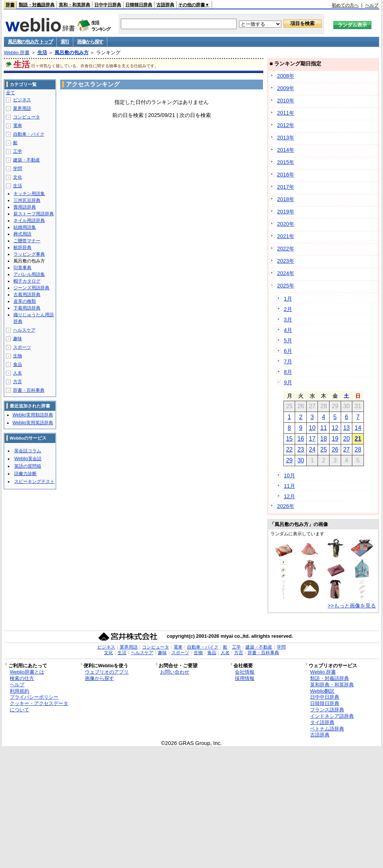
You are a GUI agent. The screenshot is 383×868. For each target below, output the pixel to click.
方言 (18, 382)
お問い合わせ (175, 672)
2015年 (286, 162)
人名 (18, 373)
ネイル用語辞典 (29, 221)
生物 (18, 356)
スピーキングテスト (34, 481)
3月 (288, 320)
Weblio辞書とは (27, 672)
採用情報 (245, 678)
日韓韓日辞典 (139, 5)
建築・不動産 (27, 160)
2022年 (286, 249)
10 (312, 428)
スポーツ (22, 347)
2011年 (286, 113)
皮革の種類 (25, 301)
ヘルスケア (24, 330)
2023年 (286, 261)
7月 (288, 361)
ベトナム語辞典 (327, 729)
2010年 (286, 101)
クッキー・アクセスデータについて (39, 707)
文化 (18, 177)
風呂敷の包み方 (72, 53)
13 (346, 428)
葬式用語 (22, 234)
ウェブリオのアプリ (107, 672)
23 (301, 450)
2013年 (286, 138)
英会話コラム (28, 451)
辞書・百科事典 (29, 390)
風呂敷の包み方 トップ (30, 42)
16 (301, 439)
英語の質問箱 (28, 466)
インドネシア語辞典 (332, 716)
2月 (288, 309)
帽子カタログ (27, 281)
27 (346, 450)
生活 (42, 53)
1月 (288, 299)
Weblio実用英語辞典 (33, 423)
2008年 (286, 76)
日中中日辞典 (108, 5)
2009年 (286, 88)
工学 (18, 151)
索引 (65, 42)
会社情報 (245, 672)
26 (335, 450)
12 (335, 428)
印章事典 (22, 268)
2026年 (286, 506)
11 (324, 428)
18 (324, 439)
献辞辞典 (22, 247)
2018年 (286, 199)
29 (289, 460)
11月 (289, 486)
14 (358, 428)
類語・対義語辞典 (37, 5)
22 (289, 450)
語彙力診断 (25, 474)
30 (301, 460)
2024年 (286, 273)
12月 (289, 496)
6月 (288, 351)
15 (289, 439)
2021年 (286, 236)
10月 (289, 475)
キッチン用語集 (29, 194)
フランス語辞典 (327, 710)
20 (346, 439)
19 (335, 439)
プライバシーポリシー (34, 697)
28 (358, 450)
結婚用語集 (25, 227)
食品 (18, 364)
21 (358, 439)
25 (324, 450)
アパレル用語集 (29, 274)
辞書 (10, 5)
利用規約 (19, 691)
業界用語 (22, 108)
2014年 (286, 150)
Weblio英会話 (28, 459)
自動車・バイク (29, 134)
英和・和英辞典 (74, 5)
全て (10, 93)
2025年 (286, 286)
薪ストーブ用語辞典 (34, 214)
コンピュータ (27, 117)
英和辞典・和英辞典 (332, 685)
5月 (288, 341)
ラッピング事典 (29, 254)
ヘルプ (372, 5)
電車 (18, 126)
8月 (288, 372)
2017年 (286, 187)
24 (312, 450)
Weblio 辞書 (17, 53)
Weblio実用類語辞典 (33, 415)
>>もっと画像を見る (352, 606)
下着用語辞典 (27, 308)
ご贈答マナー (27, 241)
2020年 (286, 224)
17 (312, 439)
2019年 (286, 212)
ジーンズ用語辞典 (31, 288)
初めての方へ (345, 5)
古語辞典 (165, 5)
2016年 (286, 175)
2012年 (286, 125)
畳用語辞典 (25, 207)
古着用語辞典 (27, 295)
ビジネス (22, 100)
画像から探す (90, 42)
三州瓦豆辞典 (27, 200)
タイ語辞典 (322, 722)
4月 (288, 330)
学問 (18, 169)
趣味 (18, 339)
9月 (288, 382)
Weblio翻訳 (322, 691)
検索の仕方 (22, 678)
